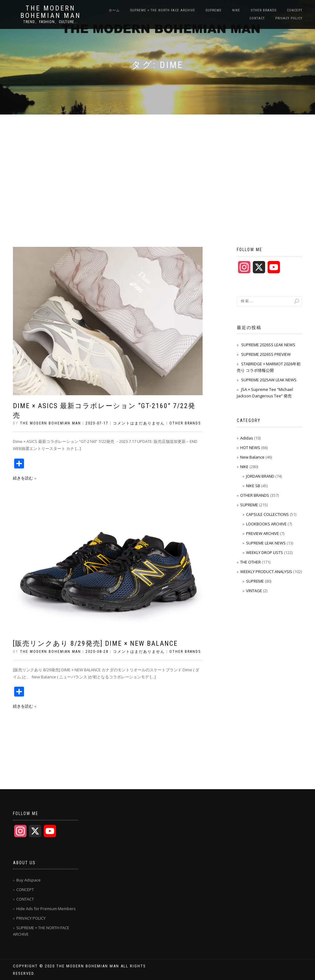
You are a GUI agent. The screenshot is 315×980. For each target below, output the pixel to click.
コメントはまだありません (139, 423)
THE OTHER (250, 562)
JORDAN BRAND (260, 476)
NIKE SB (253, 486)
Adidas (247, 438)
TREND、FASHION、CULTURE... (50, 22)
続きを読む (23, 478)
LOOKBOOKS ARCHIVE (266, 524)
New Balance (252, 457)
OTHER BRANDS (264, 10)
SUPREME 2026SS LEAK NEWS (268, 345)
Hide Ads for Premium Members (46, 909)
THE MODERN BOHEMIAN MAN (51, 12)
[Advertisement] (157, 161)
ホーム (114, 10)
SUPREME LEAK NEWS (266, 543)
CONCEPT (295, 10)
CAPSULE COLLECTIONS (267, 514)
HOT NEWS (250, 448)
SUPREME (214, 10)
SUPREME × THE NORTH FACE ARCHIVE (163, 10)
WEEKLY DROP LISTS (265, 552)
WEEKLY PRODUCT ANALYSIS (266, 572)
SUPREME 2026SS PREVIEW (266, 354)
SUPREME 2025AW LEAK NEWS (269, 380)
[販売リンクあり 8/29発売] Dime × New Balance (95, 643)
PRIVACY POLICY (289, 18)
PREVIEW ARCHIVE (262, 533)
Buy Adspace (28, 880)
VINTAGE (254, 591)
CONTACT (257, 18)
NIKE (236, 10)
